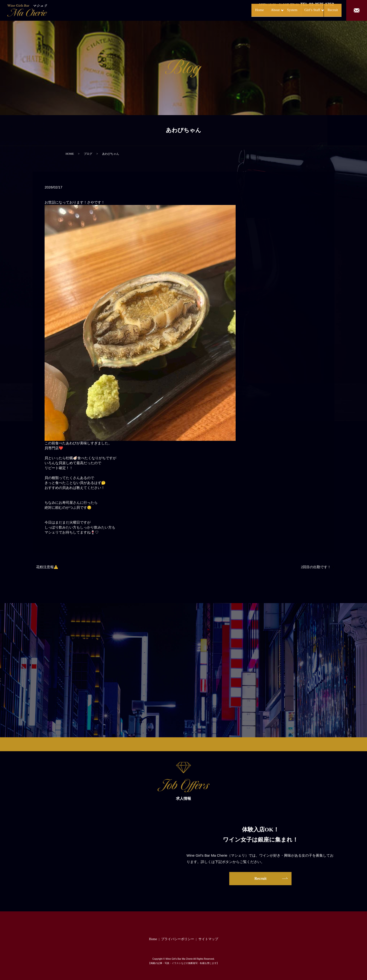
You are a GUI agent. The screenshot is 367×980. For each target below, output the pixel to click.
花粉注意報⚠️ (47, 567)
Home (240, 10)
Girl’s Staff (301, 10)
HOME (70, 154)
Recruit (328, 10)
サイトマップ (208, 939)
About (257, 10)
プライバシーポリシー (178, 939)
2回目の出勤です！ (316, 567)
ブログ (88, 154)
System (279, 10)
